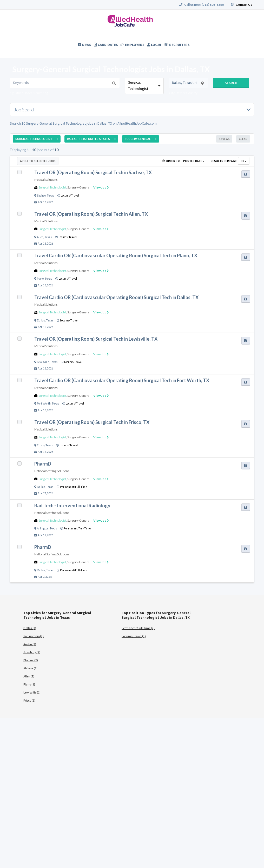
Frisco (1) (29, 700)
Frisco (41, 445)
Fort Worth (44, 403)
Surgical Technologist (52, 187)
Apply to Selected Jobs (38, 161)
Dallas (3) (30, 628)
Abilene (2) (30, 668)
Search (231, 83)
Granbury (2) (32, 652)
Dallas (41, 320)
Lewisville (43, 362)
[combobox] (144, 86)
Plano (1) (29, 684)
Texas (50, 196)
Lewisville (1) (32, 692)
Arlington (43, 528)
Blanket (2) (31, 660)
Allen (40, 237)
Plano (40, 279)
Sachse (41, 196)
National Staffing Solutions (52, 471)
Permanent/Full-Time (74, 487)
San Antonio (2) (34, 636)
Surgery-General (79, 187)
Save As (224, 139)
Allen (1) (29, 676)
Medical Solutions (46, 180)
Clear (243, 139)
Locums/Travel (70, 196)
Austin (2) (30, 644)
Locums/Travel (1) (134, 636)
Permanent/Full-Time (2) (138, 628)
